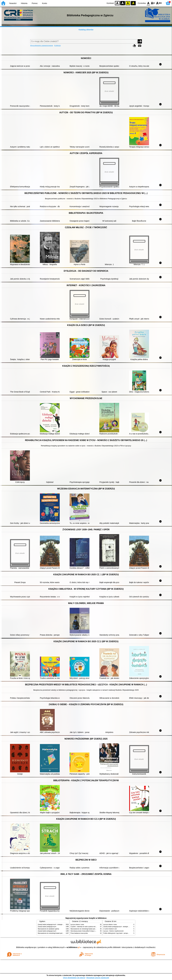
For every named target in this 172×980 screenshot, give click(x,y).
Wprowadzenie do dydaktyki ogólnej (48, 929)
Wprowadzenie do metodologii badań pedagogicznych (54, 933)
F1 (153, 3)
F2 (159, 3)
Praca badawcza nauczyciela (79, 933)
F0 (148, 3)
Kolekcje (57, 45)
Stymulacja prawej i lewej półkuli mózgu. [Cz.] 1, (85, 931)
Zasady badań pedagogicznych (47, 927)
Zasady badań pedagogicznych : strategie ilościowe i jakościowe (57, 925)
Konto (45, 3)
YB (128, 3)
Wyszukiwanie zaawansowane (42, 45)
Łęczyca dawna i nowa (77, 925)
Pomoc (35, 3)
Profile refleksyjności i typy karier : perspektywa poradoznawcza (122, 933)
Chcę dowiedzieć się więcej (74, 978)
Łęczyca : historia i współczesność (113, 931)
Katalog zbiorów (86, 30)
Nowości (13, 3)
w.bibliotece (73, 947)
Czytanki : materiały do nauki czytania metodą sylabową (87, 927)
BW (123, 3)
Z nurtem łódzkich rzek (110, 929)
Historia (24, 3)
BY (133, 3)
